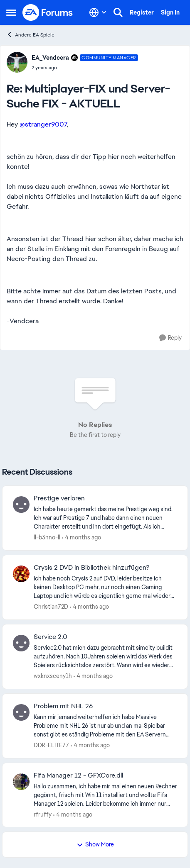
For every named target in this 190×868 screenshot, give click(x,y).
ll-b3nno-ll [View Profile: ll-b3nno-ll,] (47, 537)
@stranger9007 (43, 124)
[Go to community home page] (48, 12)
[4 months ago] (81, 538)
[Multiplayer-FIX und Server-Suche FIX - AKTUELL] (85, 68)
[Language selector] (98, 12)
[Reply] (170, 338)
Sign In (170, 12)
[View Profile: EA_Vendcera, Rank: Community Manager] (17, 62)
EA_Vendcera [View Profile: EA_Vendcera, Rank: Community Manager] (50, 58)
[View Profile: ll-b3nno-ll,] (21, 505)
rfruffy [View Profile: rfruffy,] (43, 814)
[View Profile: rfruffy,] (21, 782)
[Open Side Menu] (11, 12)
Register (142, 12)
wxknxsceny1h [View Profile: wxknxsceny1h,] (53, 676)
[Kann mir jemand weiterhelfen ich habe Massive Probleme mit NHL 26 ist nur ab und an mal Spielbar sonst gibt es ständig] (105, 726)
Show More (95, 844)
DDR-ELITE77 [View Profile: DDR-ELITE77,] (51, 745)
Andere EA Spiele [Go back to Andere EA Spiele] (30, 35)
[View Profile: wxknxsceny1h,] (21, 643)
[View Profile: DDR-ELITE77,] (21, 712)
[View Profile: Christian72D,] (21, 574)
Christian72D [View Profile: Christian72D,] (51, 607)
